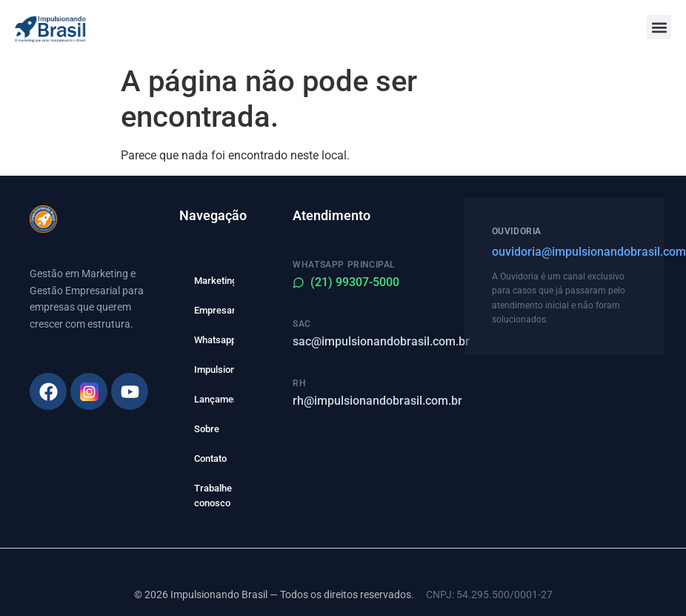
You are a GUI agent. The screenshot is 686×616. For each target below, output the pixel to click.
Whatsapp (214, 340)
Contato (210, 458)
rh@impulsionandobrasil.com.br (377, 401)
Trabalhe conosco (213, 496)
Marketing (214, 281)
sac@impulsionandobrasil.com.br (381, 341)
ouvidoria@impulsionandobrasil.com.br (564, 252)
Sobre (207, 429)
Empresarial (214, 310)
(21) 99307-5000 (346, 282)
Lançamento (214, 399)
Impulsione (214, 370)
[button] (659, 27)
